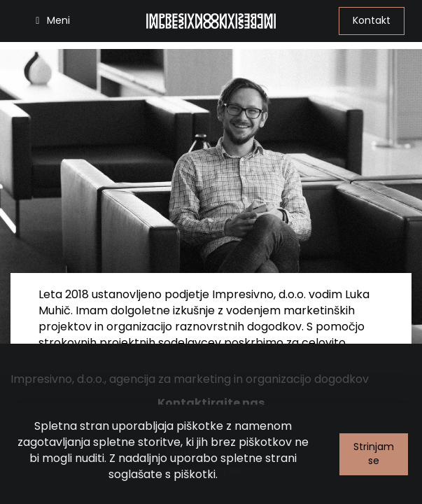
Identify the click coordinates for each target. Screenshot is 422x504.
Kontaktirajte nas (211, 403)
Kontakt (372, 20)
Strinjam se (374, 454)
